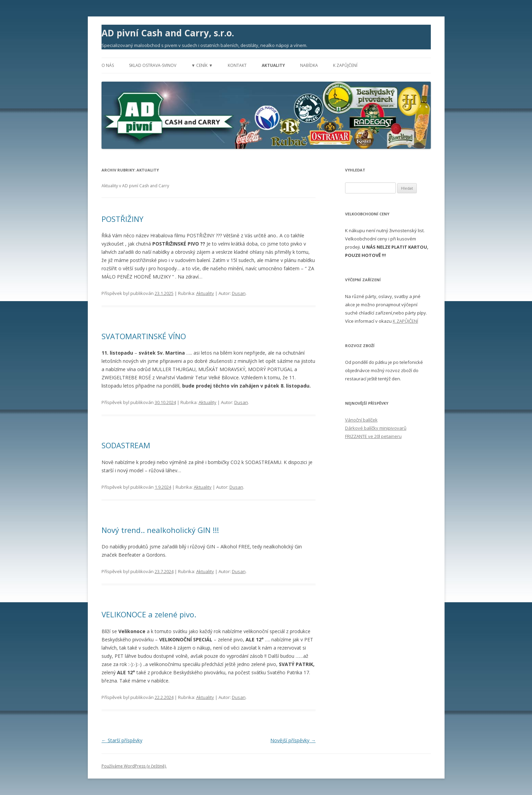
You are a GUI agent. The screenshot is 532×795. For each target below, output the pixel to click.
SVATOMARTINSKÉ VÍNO (144, 336)
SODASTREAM (126, 445)
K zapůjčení (345, 65)
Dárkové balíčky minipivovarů (376, 428)
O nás (108, 65)
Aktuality (273, 65)
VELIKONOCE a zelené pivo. (149, 614)
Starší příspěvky (122, 740)
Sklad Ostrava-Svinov (153, 65)
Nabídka (309, 65)
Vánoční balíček (361, 420)
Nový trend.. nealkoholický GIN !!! (160, 530)
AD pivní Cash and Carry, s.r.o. (168, 33)
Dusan (239, 293)
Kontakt (237, 65)
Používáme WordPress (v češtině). (134, 766)
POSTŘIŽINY (122, 219)
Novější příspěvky (293, 740)
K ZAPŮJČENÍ (405, 321)
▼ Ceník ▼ (202, 65)
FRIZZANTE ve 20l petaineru (373, 436)
